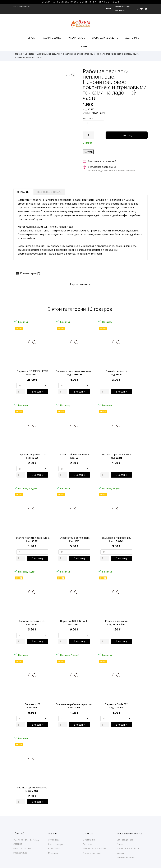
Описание (23, 192)
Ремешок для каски (116, 621)
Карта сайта (54, 849)
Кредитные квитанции (128, 849)
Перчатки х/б (32, 704)
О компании (89, 840)
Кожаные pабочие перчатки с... (74, 454)
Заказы (121, 844)
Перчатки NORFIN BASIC (74, 621)
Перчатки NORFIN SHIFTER (32, 371)
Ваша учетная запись (130, 834)
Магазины (53, 853)
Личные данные (125, 840)
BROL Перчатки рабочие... (116, 538)
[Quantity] (21, 392)
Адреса (121, 853)
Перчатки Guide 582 (116, 704)
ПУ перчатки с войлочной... (74, 538)
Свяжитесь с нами (92, 853)
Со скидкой (54, 840)
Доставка (88, 844)
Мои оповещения (126, 857)
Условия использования (95, 849)
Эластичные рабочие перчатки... (74, 704)
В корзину (127, 135)
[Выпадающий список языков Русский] (25, 7)
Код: (85, 109)
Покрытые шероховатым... (32, 454)
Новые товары (55, 844)
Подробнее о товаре (49, 192)
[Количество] (88, 135)
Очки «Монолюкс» (116, 371)
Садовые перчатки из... (32, 621)
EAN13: (86, 113)
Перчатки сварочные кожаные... (74, 371)
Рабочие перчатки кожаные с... (32, 538)
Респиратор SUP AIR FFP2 (116, 454)
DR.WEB (83, 47)
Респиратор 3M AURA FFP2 (32, 788)
